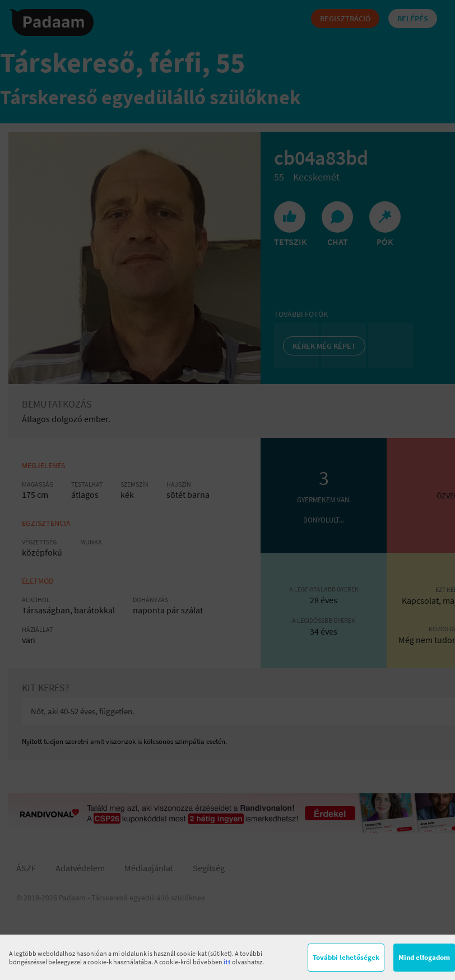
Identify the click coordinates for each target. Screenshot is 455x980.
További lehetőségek (346, 957)
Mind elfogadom (424, 957)
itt (227, 962)
